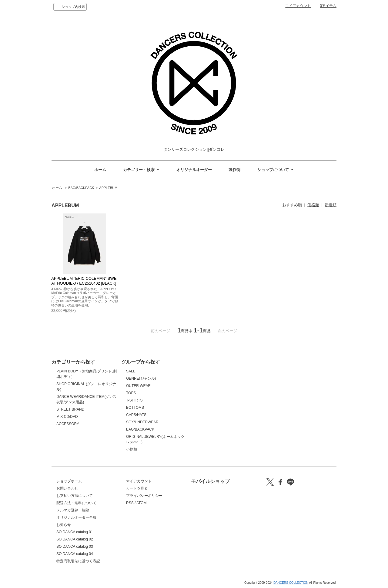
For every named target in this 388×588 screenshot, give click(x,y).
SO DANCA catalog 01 (75, 532)
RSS (130, 503)
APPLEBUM (108, 188)
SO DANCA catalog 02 (75, 539)
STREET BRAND (70, 409)
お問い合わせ (67, 488)
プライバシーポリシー (144, 496)
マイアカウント (298, 6)
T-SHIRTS (134, 400)
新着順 (331, 205)
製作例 (234, 170)
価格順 (313, 205)
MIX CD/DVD (67, 417)
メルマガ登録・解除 (73, 510)
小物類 (132, 449)
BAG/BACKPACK (81, 188)
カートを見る (137, 488)
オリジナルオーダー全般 (76, 517)
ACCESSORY (68, 424)
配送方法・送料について (76, 503)
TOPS (131, 393)
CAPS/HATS (136, 415)
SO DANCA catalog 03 (75, 547)
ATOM (142, 503)
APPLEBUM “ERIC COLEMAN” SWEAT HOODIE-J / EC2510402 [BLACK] (84, 281)
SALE (131, 371)
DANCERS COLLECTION (291, 583)
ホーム (100, 170)
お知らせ (64, 525)
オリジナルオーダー (194, 170)
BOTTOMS (135, 408)
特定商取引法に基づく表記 (78, 561)
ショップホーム (69, 481)
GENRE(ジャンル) (141, 378)
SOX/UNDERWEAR (142, 422)
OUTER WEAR (138, 386)
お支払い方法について (75, 496)
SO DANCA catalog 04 (75, 554)
